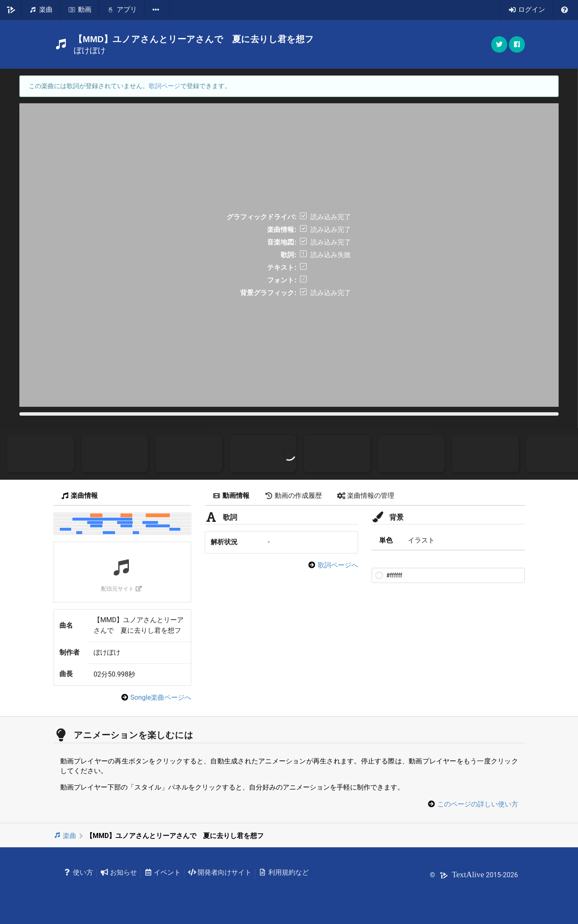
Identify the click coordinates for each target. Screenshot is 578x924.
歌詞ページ (165, 86)
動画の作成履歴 (293, 496)
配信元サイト (122, 589)
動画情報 (231, 496)
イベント (162, 872)
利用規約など (284, 872)
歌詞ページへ (338, 565)
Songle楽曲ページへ (161, 697)
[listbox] (157, 10)
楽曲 (65, 836)
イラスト (421, 540)
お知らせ (119, 872)
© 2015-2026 (474, 875)
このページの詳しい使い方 (478, 804)
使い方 (79, 872)
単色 (386, 540)
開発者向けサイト (220, 872)
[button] (517, 44)
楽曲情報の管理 (366, 496)
